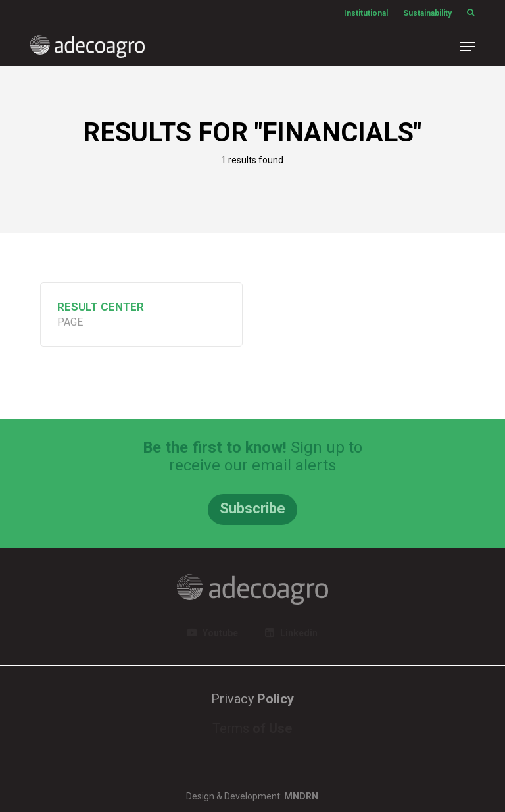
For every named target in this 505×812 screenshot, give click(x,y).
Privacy (252, 699)
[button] (468, 47)
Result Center (101, 307)
